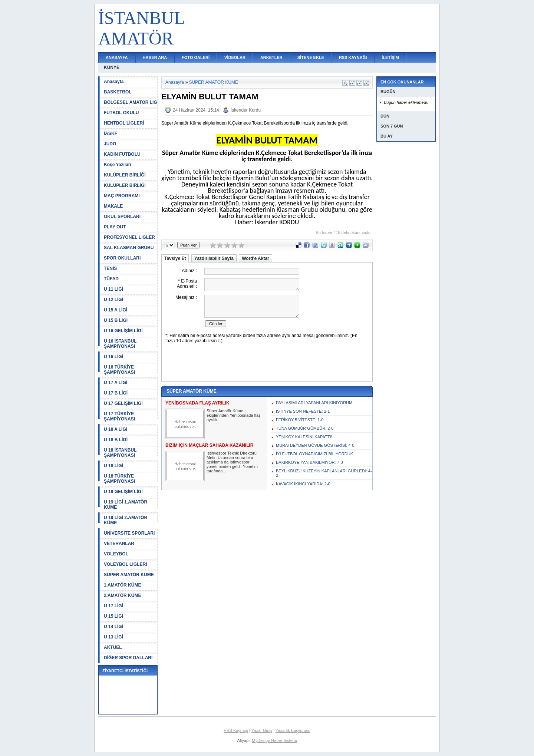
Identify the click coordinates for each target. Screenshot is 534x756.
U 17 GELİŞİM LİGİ (123, 403)
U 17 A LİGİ (116, 383)
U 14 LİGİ (113, 627)
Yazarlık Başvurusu (293, 730)
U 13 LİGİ (113, 637)
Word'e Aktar (256, 258)
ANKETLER (271, 57)
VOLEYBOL (116, 554)
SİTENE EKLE (311, 57)
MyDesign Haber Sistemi (274, 740)
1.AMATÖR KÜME (122, 585)
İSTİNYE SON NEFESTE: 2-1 (303, 411)
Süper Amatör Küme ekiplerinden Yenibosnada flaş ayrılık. (234, 415)
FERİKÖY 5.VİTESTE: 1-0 (300, 420)
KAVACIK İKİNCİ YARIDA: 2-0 (303, 484)
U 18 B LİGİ (116, 440)
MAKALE (113, 206)
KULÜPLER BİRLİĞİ (125, 175)
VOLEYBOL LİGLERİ (125, 564)
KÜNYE (112, 67)
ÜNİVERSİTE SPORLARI (129, 533)
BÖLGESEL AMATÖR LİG (131, 102)
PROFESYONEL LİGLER (129, 237)
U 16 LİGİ (113, 357)
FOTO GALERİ (196, 57)
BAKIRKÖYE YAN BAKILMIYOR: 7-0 (309, 462)
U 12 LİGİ (113, 300)
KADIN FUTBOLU (122, 154)
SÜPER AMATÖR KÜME (129, 575)
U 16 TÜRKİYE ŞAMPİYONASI (119, 370)
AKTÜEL (113, 647)
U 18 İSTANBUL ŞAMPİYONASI (120, 453)
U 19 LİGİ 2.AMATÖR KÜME (126, 520)
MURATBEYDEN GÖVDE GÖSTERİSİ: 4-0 (315, 445)
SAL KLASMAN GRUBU (129, 248)
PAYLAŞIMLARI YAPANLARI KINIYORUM (314, 403)
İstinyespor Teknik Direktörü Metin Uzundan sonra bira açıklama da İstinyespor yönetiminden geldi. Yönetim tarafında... (232, 462)
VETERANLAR (119, 544)
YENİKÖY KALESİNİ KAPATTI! (304, 437)
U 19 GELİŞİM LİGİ (123, 492)
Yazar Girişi (262, 730)
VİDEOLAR (235, 57)
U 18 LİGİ (113, 466)
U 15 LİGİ (113, 616)
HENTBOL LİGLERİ (124, 123)
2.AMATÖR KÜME (122, 595)
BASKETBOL (118, 92)
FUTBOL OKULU (121, 113)
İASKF (111, 133)
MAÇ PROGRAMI (122, 196)
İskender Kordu (246, 110)
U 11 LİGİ (113, 289)
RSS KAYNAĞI (353, 57)
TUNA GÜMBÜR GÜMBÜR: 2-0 (305, 428)
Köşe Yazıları (118, 165)
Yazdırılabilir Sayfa (214, 258)
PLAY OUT (115, 227)
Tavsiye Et (175, 258)
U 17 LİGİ (113, 606)
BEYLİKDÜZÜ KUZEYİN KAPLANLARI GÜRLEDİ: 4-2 (324, 473)
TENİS (110, 268)
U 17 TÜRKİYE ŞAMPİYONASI (119, 416)
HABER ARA (155, 57)
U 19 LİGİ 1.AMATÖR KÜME (126, 505)
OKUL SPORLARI (122, 217)
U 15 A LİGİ (116, 310)
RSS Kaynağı (236, 730)
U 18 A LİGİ (116, 429)
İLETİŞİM (390, 57)
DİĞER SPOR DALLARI (128, 658)
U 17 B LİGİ (116, 393)
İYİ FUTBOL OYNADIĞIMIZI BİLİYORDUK (314, 454)
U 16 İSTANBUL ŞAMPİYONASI (120, 344)
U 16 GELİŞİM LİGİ (123, 331)
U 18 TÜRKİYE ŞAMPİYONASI (119, 479)
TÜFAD (111, 279)
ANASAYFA (117, 57)
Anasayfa (114, 82)
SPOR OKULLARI (122, 258)
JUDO (110, 144)
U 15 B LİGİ (116, 320)
